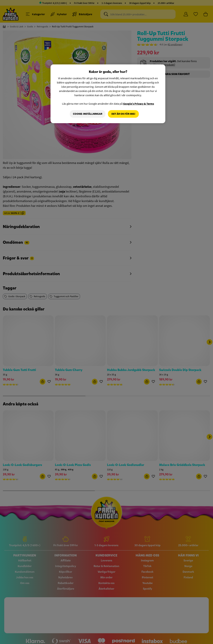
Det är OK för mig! (123, 114)
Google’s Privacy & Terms (139, 104)
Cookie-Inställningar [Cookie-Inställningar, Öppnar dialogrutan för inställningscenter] (88, 114)
